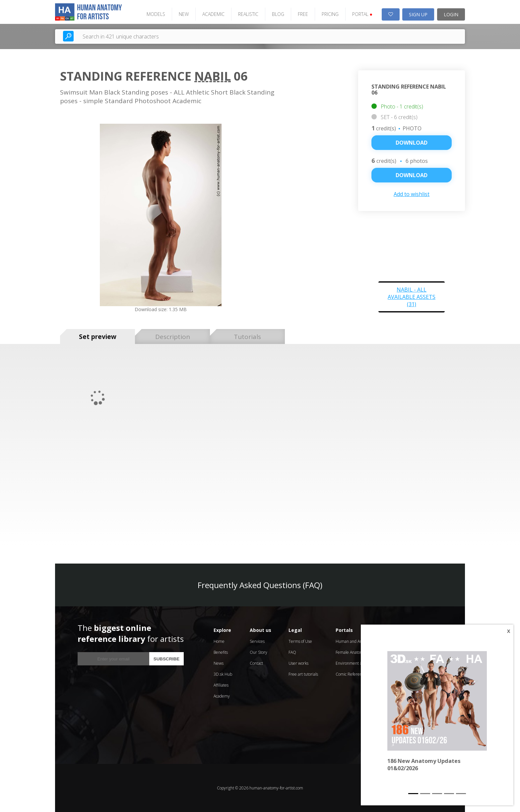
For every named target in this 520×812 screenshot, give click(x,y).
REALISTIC (248, 14)
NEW (184, 14)
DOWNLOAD (412, 175)
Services (257, 641)
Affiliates (221, 685)
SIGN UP (418, 14)
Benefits (221, 652)
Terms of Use (300, 641)
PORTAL (362, 14)
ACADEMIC (213, 14)
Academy (222, 696)
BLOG (278, 14)
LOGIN (451, 14)
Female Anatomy (351, 652)
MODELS (156, 14)
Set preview (98, 337)
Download (412, 143)
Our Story (259, 652)
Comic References (352, 674)
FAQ (292, 652)
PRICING (330, 14)
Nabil (213, 76)
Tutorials (247, 337)
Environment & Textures (358, 663)
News (219, 663)
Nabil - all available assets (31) (412, 297)
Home (219, 641)
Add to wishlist (412, 194)
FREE (303, 14)
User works (298, 663)
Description (173, 337)
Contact (256, 663)
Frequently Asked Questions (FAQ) (260, 585)
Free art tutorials (303, 674)
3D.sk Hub (223, 674)
